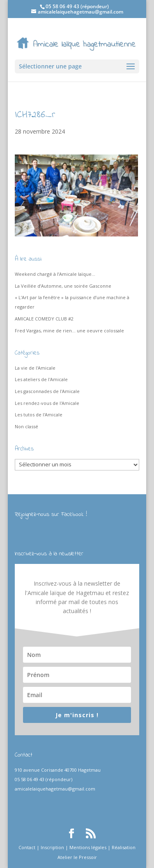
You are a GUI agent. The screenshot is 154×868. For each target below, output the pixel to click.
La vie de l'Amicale (35, 368)
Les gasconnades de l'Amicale (47, 391)
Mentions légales (88, 847)
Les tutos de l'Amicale (39, 415)
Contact (27, 847)
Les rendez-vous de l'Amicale (47, 403)
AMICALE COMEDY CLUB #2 (44, 319)
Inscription (52, 847)
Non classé (26, 426)
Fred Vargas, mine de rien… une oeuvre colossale (69, 331)
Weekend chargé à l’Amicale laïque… (55, 274)
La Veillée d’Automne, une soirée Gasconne (63, 286)
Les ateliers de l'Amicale (41, 379)
